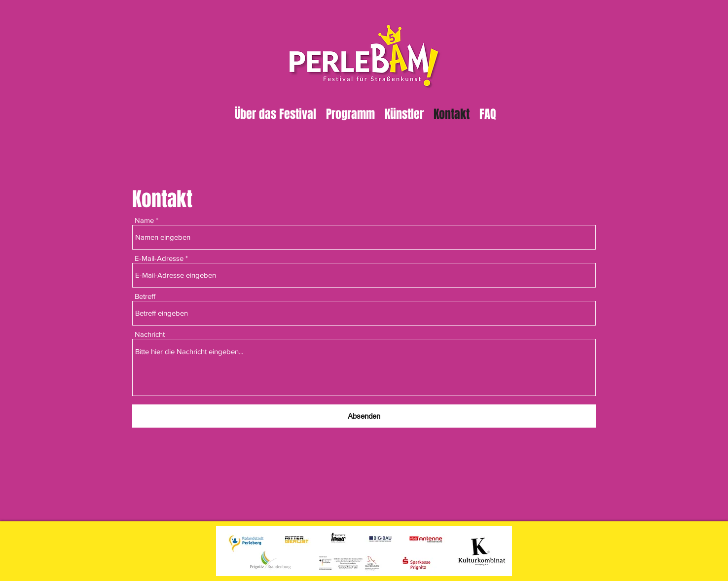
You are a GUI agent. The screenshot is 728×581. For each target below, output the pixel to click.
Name (144, 220)
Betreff (145, 296)
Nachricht (150, 334)
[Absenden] (364, 416)
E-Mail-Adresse (159, 258)
